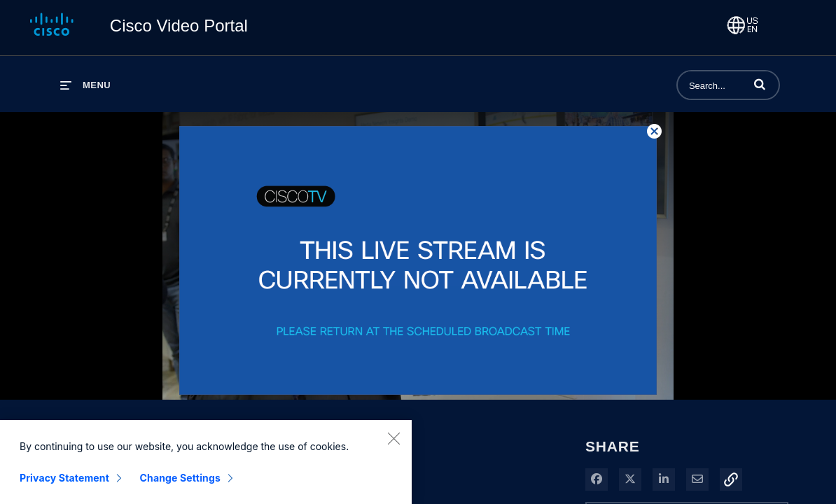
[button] (760, 84)
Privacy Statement (64, 484)
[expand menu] (85, 85)
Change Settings (180, 484)
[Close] (393, 444)
